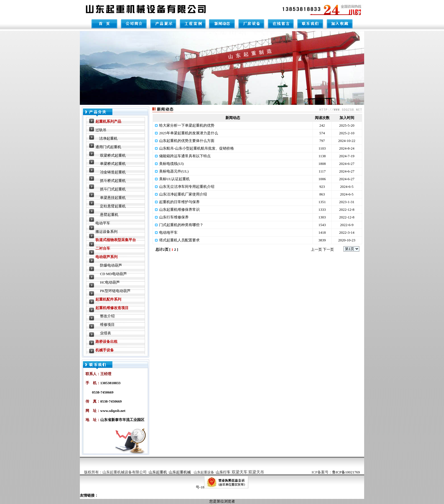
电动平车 (103, 223)
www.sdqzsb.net (113, 411)
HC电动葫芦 (110, 282)
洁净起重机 (108, 138)
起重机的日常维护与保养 (179, 202)
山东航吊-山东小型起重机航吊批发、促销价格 (197, 148)
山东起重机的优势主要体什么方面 (187, 141)
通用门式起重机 (108, 147)
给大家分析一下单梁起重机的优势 (187, 125)
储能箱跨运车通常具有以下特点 (185, 156)
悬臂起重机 (109, 215)
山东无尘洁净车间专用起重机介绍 (187, 187)
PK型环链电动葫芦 (115, 291)
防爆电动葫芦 (111, 265)
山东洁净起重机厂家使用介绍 (183, 194)
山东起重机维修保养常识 (179, 210)
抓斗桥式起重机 (113, 181)
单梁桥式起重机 (113, 164)
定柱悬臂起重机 (113, 206)
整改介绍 (107, 316)
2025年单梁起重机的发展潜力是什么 (189, 133)
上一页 (316, 249)
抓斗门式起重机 (113, 189)
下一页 (328, 249)
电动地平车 (168, 232)
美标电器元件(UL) (174, 171)
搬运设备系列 (106, 232)
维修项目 (107, 325)
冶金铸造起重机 (113, 172)
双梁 (248, 472)
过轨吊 (101, 130)
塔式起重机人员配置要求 (179, 240)
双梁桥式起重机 (113, 155)
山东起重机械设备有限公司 (125, 472)
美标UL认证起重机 (174, 179)
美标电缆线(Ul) (171, 164)
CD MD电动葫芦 (113, 274)
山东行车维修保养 (174, 217)
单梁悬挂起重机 (113, 198)
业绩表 (105, 333)
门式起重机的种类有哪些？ (181, 225)
